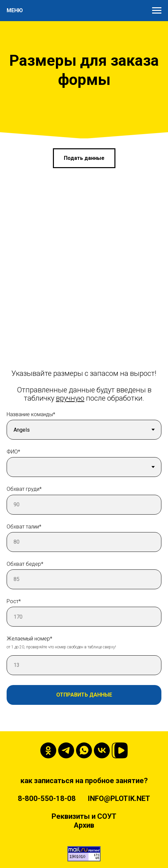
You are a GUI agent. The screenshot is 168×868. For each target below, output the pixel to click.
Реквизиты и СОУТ (84, 816)
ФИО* (13, 452)
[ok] (48, 750)
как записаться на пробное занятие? (84, 781)
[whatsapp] (84, 750)
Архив (84, 825)
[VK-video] (120, 750)
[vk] (102, 750)
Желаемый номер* (29, 639)
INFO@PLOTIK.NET (119, 798)
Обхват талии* (24, 527)
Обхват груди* (24, 489)
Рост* (14, 601)
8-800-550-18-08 (47, 798)
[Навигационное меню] (157, 11)
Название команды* (31, 414)
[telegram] (66, 750)
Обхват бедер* (25, 564)
